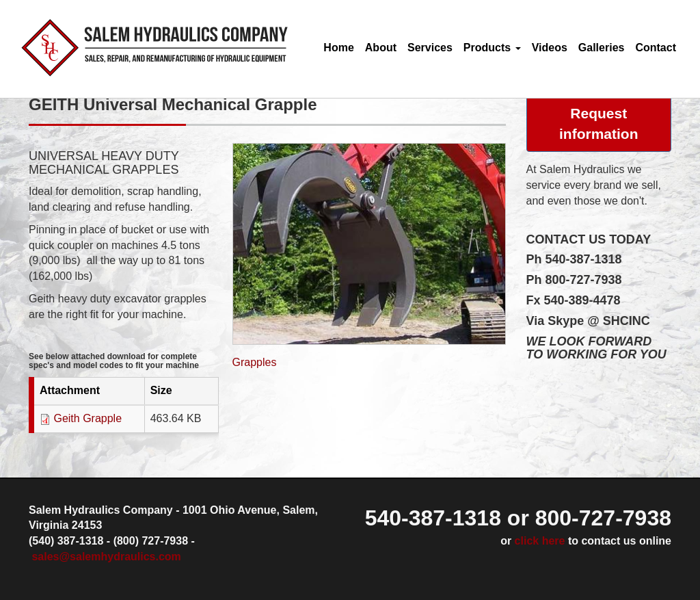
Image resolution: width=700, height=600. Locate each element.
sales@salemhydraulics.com (106, 557)
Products (492, 48)
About (381, 48)
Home (338, 48)
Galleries (602, 48)
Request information (599, 123)
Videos (550, 48)
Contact (656, 48)
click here (540, 541)
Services (430, 48)
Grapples (255, 362)
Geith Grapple (87, 418)
